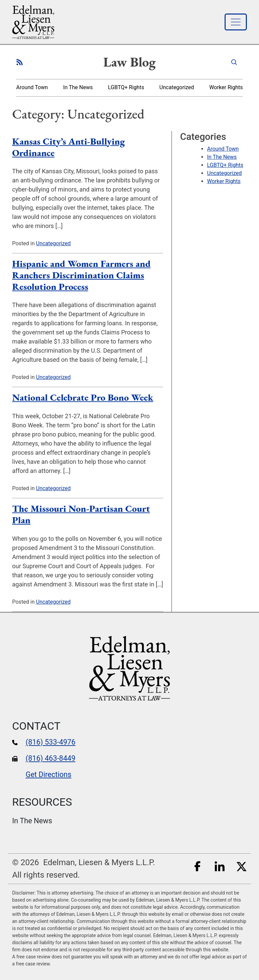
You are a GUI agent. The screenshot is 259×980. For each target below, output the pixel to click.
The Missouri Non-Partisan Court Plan (81, 514)
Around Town (32, 87)
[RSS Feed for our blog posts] (20, 62)
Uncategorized (177, 87)
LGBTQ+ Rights (126, 87)
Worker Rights (226, 87)
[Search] (234, 62)
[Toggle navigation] (236, 22)
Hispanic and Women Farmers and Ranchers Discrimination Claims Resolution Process (81, 275)
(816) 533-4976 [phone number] (51, 742)
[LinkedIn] (220, 866)
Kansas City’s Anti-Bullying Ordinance (68, 147)
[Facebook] (198, 866)
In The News (78, 87)
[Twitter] (241, 866)
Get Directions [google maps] (49, 774)
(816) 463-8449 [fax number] (51, 758)
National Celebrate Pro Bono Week (83, 397)
